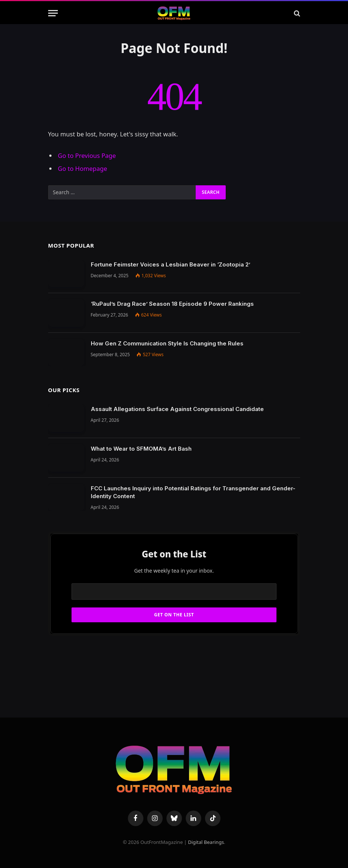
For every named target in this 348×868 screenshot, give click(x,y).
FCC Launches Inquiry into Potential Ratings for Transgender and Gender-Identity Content (193, 492)
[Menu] (53, 13)
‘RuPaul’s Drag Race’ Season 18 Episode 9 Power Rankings (172, 304)
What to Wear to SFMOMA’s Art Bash (141, 449)
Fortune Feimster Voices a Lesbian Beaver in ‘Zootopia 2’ (170, 264)
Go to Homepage (82, 168)
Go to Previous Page (87, 155)
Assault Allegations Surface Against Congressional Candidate (177, 409)
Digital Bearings (206, 842)
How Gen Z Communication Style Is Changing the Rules (167, 343)
